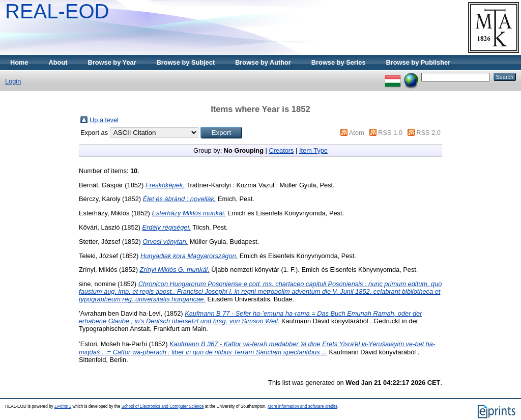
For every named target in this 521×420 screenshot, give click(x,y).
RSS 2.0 (428, 133)
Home (19, 62)
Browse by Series (339, 62)
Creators (281, 150)
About (58, 62)
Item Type (313, 150)
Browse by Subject (186, 62)
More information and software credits (302, 407)
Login (13, 81)
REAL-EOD (57, 11)
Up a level (104, 120)
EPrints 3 (63, 407)
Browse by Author (263, 62)
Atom (357, 133)
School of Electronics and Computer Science (162, 407)
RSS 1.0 (390, 133)
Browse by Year (112, 62)
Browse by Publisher (418, 62)
